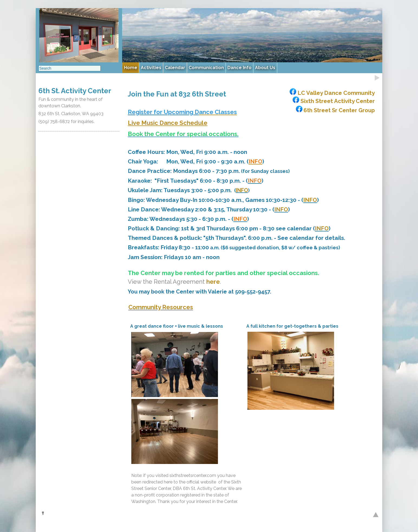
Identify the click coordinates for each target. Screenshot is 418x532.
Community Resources (161, 307)
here (213, 282)
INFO (242, 190)
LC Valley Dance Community (332, 93)
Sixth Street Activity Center (333, 101)
